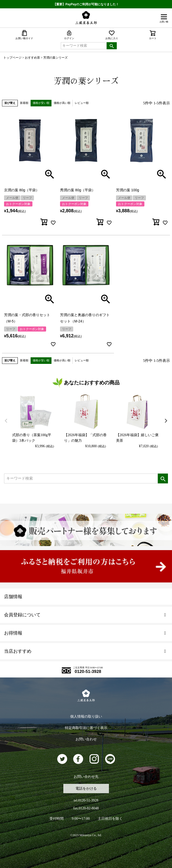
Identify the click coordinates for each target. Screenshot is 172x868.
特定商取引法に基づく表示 (86, 728)
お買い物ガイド (24, 35)
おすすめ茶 (32, 58)
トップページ (12, 58)
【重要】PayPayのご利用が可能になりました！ (86, 4)
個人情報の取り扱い (86, 717)
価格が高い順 (62, 103)
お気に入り (112, 35)
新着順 (24, 103)
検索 (112, 46)
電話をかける (86, 789)
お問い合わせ (86, 739)
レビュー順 (82, 103)
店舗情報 (13, 597)
